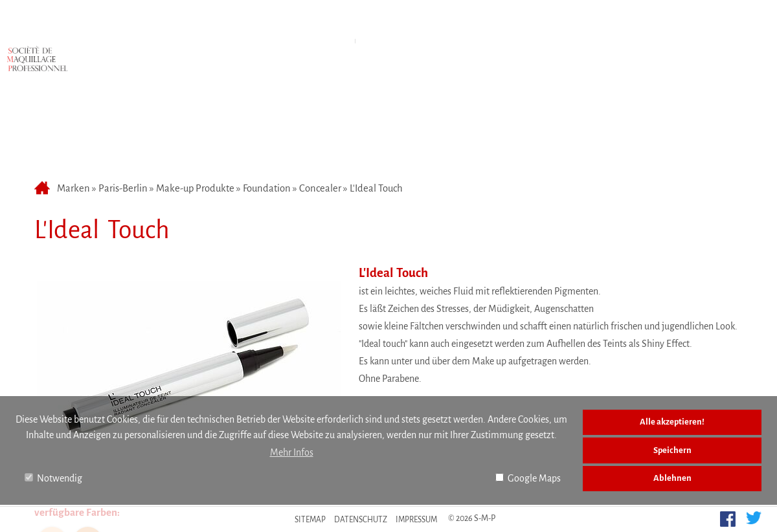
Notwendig (53, 478)
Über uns (461, 22)
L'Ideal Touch (376, 120)
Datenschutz (361, 520)
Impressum (416, 520)
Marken (303, 22)
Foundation (267, 120)
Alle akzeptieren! (672, 422)
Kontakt (542, 22)
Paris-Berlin (123, 120)
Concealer (320, 120)
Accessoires (402, 53)
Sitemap (310, 520)
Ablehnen (672, 478)
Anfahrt (380, 22)
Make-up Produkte (195, 120)
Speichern (672, 450)
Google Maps (528, 478)
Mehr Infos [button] (292, 452)
